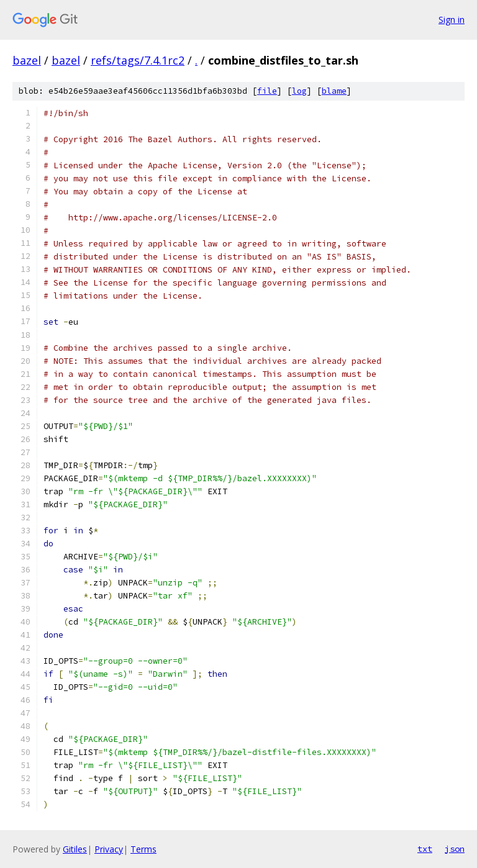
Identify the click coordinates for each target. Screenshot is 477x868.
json (455, 849)
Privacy (109, 849)
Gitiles (75, 849)
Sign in (452, 20)
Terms (143, 849)
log (299, 91)
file (267, 91)
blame (334, 91)
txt (425, 849)
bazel (27, 60)
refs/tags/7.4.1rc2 (138, 60)
